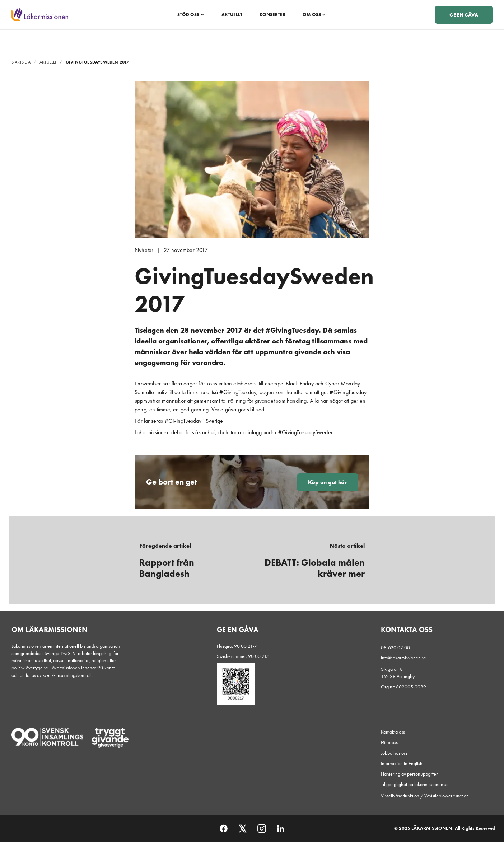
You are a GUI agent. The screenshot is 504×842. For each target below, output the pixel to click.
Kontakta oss (393, 732)
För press (389, 742)
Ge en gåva (464, 15)
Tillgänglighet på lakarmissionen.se (415, 784)
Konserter (272, 15)
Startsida (25, 62)
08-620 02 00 (395, 647)
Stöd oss (191, 15)
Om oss (314, 15)
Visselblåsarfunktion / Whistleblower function (425, 796)
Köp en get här (328, 482)
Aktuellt (232, 15)
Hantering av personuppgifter (409, 774)
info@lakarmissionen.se (403, 658)
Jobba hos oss (394, 753)
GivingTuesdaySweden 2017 (97, 62)
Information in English (402, 763)
